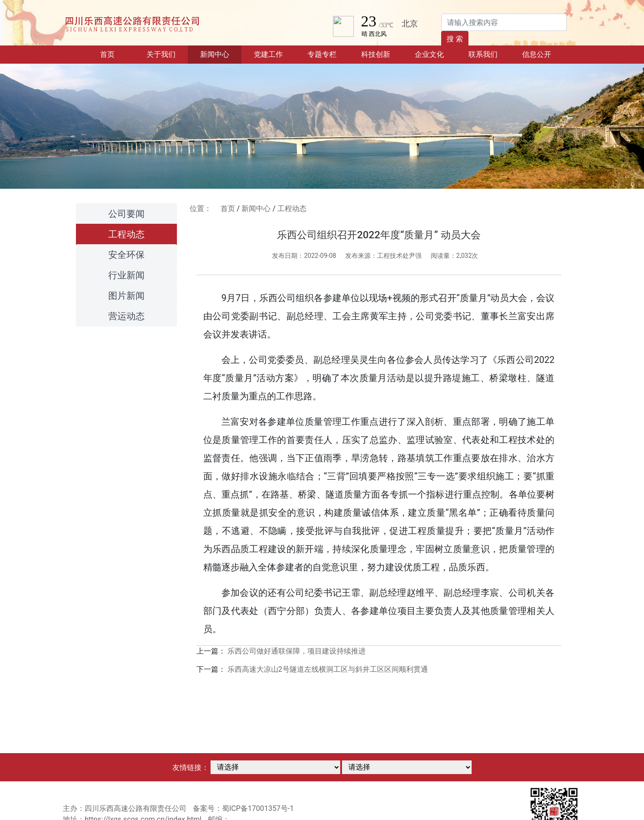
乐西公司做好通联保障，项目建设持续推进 (297, 651)
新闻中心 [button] (215, 54)
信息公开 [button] (537, 54)
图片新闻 (126, 296)
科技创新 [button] (376, 54)
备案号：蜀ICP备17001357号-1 (243, 808)
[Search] (504, 22)
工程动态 (126, 234)
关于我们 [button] (161, 54)
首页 (117, 54)
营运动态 (126, 316)
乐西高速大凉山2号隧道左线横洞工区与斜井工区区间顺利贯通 (328, 669)
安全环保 (126, 255)
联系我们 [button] (483, 54)
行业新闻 (126, 275)
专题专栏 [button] (322, 54)
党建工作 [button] (268, 54)
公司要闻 (126, 214)
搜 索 (455, 39)
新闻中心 (256, 209)
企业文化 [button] (429, 54)
